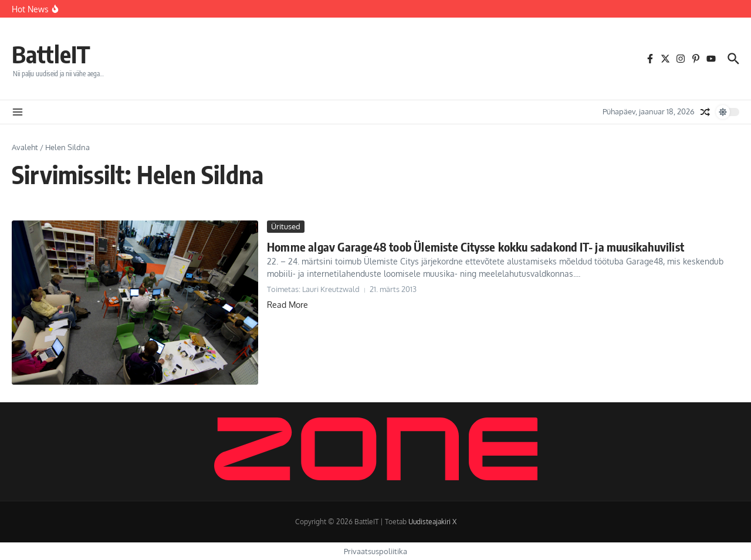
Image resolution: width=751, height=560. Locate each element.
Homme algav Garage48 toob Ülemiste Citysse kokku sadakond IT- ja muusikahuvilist (476, 247)
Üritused (286, 226)
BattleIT (51, 54)
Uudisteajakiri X (432, 522)
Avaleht (25, 147)
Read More (287, 305)
